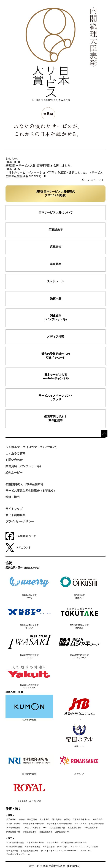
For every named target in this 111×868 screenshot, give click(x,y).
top (104, 434)
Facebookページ (21, 536)
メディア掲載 (56, 337)
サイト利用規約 (15, 515)
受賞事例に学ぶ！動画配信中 (56, 418)
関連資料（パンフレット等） (56, 318)
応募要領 (56, 247)
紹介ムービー (14, 473)
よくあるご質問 (15, 453)
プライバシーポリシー (20, 521)
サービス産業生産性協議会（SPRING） (31, 491)
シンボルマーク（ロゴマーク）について (31, 447)
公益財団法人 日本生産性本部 (24, 484)
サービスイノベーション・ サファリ (56, 397)
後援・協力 (13, 497)
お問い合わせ (14, 460)
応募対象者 (56, 230)
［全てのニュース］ (92, 180)
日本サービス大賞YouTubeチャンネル (55, 377)
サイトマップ (14, 509)
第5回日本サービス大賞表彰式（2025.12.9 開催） (55, 193)
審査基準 (56, 264)
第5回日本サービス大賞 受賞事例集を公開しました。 (39, 165)
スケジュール (56, 281)
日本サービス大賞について (56, 212)
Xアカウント (18, 548)
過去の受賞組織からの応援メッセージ (56, 356)
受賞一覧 (56, 298)
